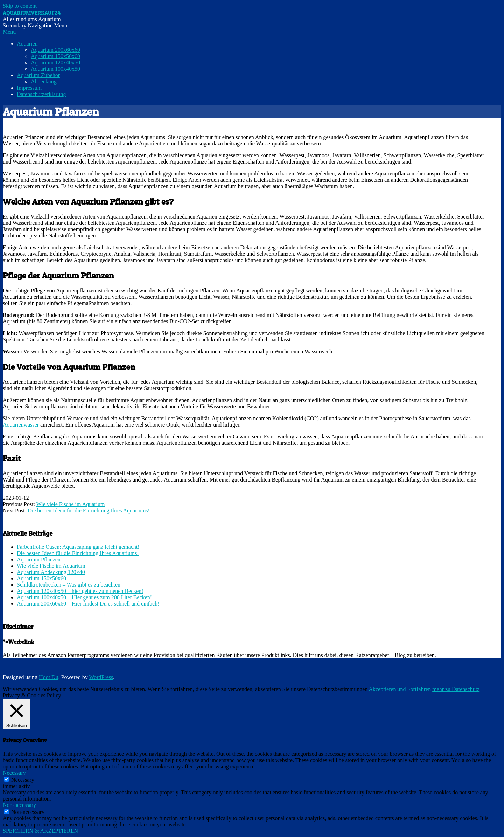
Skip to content (20, 6)
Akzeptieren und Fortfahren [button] (400, 689)
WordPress (101, 677)
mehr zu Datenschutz (456, 689)
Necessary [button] (14, 773)
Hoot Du (49, 677)
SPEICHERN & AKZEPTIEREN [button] (40, 831)
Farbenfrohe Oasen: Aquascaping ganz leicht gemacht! (78, 547)
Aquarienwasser (21, 425)
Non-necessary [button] (19, 805)
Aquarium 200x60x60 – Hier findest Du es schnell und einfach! (88, 604)
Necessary (23, 780)
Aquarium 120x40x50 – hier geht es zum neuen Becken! (80, 591)
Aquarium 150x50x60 (41, 578)
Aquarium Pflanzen (39, 559)
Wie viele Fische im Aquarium (71, 504)
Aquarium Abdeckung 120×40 (51, 572)
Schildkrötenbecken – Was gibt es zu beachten (69, 585)
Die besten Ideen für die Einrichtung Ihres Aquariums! (89, 510)
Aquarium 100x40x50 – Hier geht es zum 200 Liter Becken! (84, 597)
